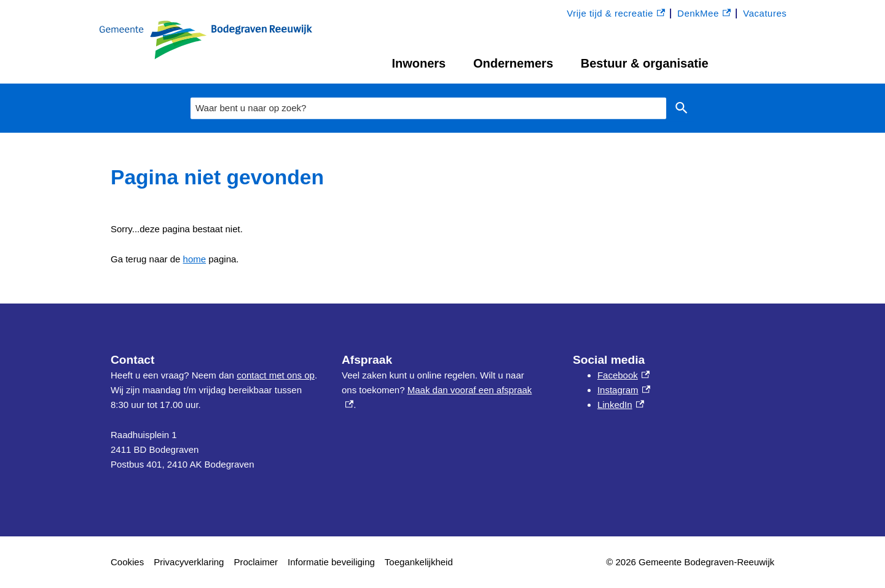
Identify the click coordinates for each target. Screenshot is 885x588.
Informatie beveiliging (331, 562)
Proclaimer (256, 562)
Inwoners (419, 63)
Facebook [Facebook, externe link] (623, 375)
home (195, 259)
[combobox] (428, 108)
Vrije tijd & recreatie (616, 14)
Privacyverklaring (189, 562)
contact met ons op (276, 375)
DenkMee (704, 14)
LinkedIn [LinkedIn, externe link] (621, 405)
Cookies (127, 562)
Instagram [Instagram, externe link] (624, 390)
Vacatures (765, 13)
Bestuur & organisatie (645, 63)
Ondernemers (513, 63)
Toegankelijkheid (419, 562)
